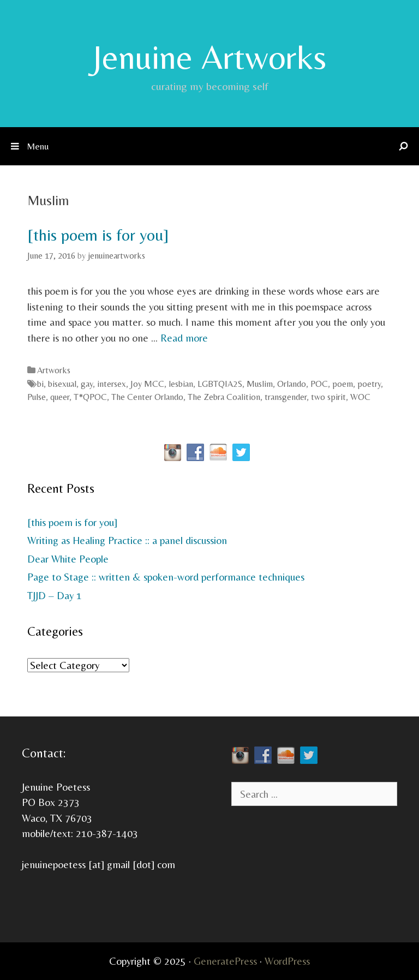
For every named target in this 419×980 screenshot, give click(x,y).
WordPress (287, 961)
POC (319, 384)
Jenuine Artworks (209, 57)
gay (87, 384)
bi (40, 384)
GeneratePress (225, 961)
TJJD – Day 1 (55, 595)
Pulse (37, 397)
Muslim (260, 384)
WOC (360, 397)
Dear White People (68, 559)
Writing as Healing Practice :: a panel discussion (127, 540)
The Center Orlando (147, 397)
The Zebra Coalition (224, 397)
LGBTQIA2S (220, 384)
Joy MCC (147, 384)
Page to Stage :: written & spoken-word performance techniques (166, 577)
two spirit (328, 397)
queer (60, 397)
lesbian (181, 384)
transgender (286, 397)
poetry (369, 384)
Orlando (292, 384)
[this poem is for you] (98, 235)
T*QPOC (90, 397)
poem (343, 384)
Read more (184, 338)
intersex (112, 384)
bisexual (62, 384)
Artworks (54, 370)
